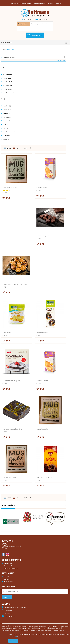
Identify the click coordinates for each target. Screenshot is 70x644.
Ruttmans (6, 135)
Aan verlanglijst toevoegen (7, 198)
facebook (3, 554)
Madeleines (7, 332)
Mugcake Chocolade (10, 477)
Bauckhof (6, 106)
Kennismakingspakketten (20, 626)
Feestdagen (5, 630)
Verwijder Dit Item (65, 57)
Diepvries (52, 628)
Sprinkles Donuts (42, 332)
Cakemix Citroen (42, 381)
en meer (8, 93)
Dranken (58, 628)
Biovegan (6, 110)
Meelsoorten (40, 630)
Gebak (12, 630)
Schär (5, 139)
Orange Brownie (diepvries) (12, 429)
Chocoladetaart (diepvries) (12, 381)
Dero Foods (7, 121)
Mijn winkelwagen (39, 4)
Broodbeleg (56, 626)
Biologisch (5, 626)
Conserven (38, 628)
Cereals (24, 628)
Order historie (8, 566)
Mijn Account (8, 563)
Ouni (5, 128)
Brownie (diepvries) (43, 236)
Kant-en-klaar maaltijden (22, 630)
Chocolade (31, 628)
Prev (64, 506)
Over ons (7, 577)
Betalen (50, 4)
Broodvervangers (7, 628)
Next (65, 506)
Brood (49, 626)
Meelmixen (48, 630)
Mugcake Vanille (42, 429)
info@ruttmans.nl (43, 19)
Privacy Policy (13, 636)
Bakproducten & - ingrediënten (37, 626)
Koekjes (33, 630)
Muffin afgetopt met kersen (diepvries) (16, 284)
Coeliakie (7, 579)
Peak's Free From (8, 132)
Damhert (6, 117)
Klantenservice (8, 582)
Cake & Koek (17, 628)
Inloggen (58, 4)
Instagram (7, 554)
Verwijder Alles (61, 60)
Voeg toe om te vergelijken (9, 198)
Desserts (45, 628)
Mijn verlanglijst (26, 4)
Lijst (17, 148)
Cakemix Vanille (42, 187)
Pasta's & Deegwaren (59, 630)
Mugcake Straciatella (10, 187)
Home (3, 49)
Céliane (6, 113)
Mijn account (14, 4)
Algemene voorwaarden (11, 568)
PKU (10, 626)
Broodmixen (64, 626)
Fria (5, 124)
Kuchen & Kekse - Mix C (45, 477)
